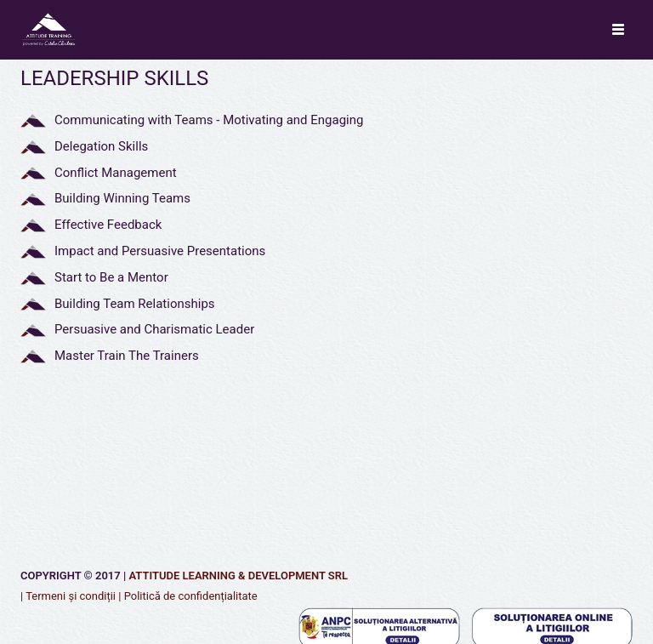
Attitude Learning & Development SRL (238, 576)
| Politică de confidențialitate (188, 596)
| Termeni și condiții (68, 596)
